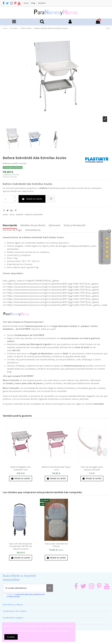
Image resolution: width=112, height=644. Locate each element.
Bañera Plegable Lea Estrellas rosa (21, 468)
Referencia (8, 163)
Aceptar (11, 637)
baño (6, 214)
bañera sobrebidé (34, 214)
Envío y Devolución (75, 225)
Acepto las (26, 595)
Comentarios (33, 230)
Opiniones (55, 225)
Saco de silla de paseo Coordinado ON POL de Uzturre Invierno (21, 546)
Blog (33, 3)
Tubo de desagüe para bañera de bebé (92, 468)
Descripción (10, 225)
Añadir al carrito (32, 199)
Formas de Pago (12, 230)
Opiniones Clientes (102, 247)
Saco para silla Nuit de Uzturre (56, 545)
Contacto (42, 3)
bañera (20, 214)
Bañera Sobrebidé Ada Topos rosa (56, 468)
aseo (12, 214)
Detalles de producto (33, 225)
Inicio (26, 3)
